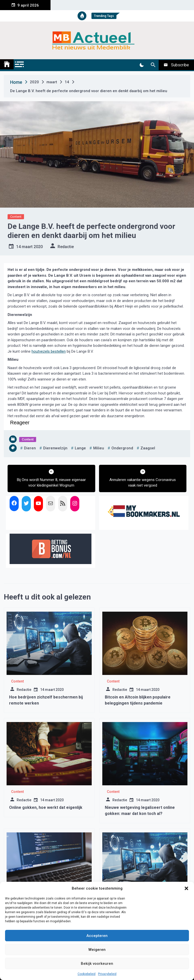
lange (80, 448)
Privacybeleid (107, 974)
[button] (186, 888)
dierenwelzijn (55, 448)
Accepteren (97, 936)
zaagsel (148, 448)
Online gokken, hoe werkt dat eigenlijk (46, 807)
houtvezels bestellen (49, 351)
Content (16, 217)
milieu (99, 448)
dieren (30, 448)
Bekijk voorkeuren (97, 964)
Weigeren (97, 950)
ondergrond (122, 448)
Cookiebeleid (87, 974)
